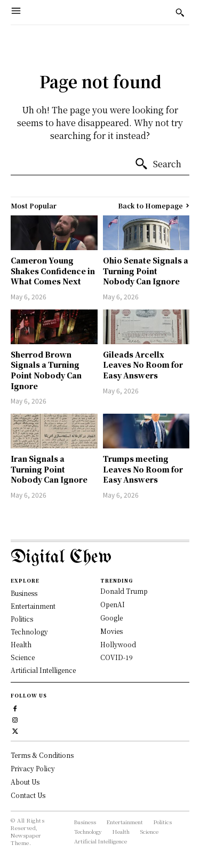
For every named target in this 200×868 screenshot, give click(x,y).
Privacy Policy (33, 768)
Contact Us (28, 795)
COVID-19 (117, 657)
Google (111, 618)
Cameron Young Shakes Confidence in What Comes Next (53, 271)
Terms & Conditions (42, 755)
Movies (111, 631)
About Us (25, 782)
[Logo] (100, 558)
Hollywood (118, 644)
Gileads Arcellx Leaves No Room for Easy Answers (143, 365)
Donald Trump (124, 591)
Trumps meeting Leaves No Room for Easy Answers (143, 469)
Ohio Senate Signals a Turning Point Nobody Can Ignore (146, 271)
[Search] (158, 164)
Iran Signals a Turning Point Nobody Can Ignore (49, 469)
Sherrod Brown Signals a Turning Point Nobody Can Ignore (46, 370)
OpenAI (113, 604)
